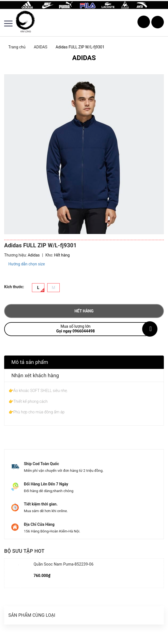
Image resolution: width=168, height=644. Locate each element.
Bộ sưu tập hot (24, 551)
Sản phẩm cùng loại (32, 615)
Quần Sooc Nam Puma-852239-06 (64, 564)
